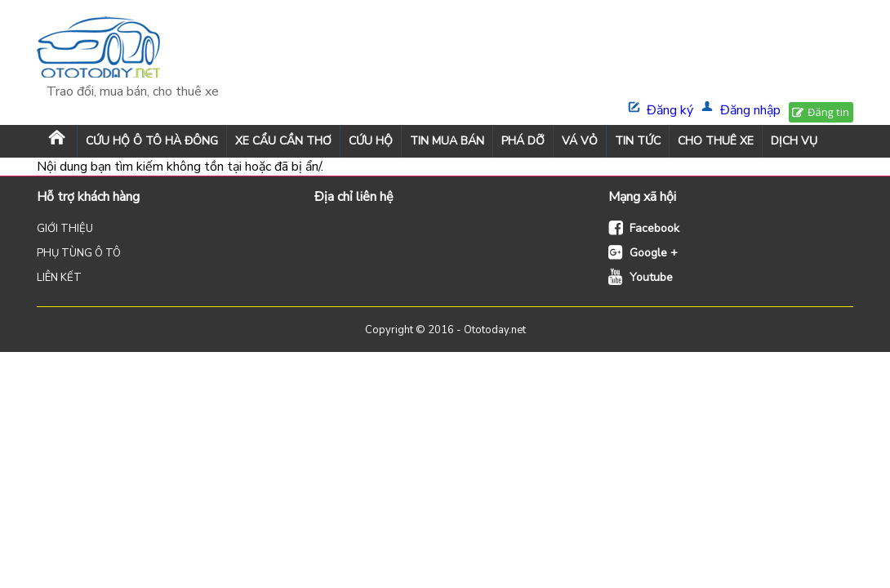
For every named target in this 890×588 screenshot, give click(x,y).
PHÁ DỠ (523, 141)
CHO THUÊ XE (716, 141)
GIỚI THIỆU (65, 229)
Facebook (654, 228)
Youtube (651, 277)
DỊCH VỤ (794, 141)
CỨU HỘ (371, 141)
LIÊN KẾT (59, 278)
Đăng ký (670, 110)
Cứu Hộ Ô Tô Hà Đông (152, 141)
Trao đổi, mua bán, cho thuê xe (133, 91)
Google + (654, 253)
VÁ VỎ (580, 141)
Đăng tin (828, 112)
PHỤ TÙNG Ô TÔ (79, 253)
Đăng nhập (750, 110)
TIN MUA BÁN (447, 141)
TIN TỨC (638, 141)
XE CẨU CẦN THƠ (283, 141)
